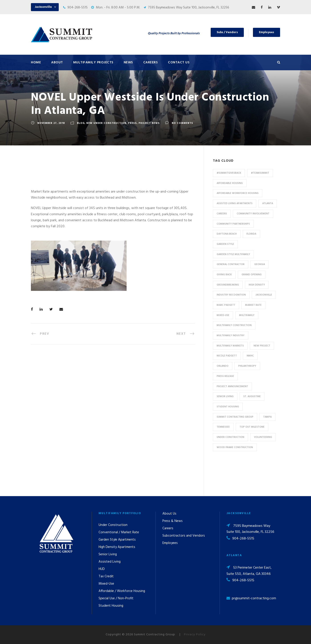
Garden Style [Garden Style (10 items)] (225, 244)
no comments (182, 123)
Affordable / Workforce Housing (122, 591)
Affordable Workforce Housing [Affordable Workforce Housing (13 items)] (238, 193)
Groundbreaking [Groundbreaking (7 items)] (228, 285)
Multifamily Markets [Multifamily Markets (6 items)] (230, 346)
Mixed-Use (106, 584)
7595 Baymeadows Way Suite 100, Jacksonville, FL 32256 (189, 8)
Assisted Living (110, 562)
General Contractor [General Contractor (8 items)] (231, 264)
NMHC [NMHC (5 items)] (250, 356)
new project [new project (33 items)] (262, 346)
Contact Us (179, 62)
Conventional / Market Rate (119, 532)
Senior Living (108, 554)
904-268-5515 (78, 8)
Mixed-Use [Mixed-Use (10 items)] (223, 315)
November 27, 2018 (51, 123)
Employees (267, 32)
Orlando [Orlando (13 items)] (223, 366)
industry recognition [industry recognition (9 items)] (231, 295)
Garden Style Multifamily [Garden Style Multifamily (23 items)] (233, 254)
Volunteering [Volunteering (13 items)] (263, 437)
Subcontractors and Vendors (184, 536)
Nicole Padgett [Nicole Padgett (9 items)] (227, 356)
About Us (169, 514)
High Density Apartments (117, 547)
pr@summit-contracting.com (254, 598)
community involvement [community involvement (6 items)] (253, 214)
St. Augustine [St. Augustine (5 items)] (252, 396)
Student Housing (111, 606)
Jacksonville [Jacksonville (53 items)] (264, 295)
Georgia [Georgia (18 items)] (260, 264)
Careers (151, 62)
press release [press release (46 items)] (225, 376)
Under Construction (113, 525)
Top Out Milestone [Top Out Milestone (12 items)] (252, 427)
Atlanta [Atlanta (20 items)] (268, 203)
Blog (81, 123)
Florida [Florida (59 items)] (251, 234)
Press (132, 123)
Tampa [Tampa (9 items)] (267, 417)
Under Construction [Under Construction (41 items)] (230, 437)
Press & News (173, 521)
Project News (149, 123)
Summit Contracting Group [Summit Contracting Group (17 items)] (235, 417)
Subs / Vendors (227, 32)
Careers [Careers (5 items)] (222, 214)
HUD (102, 569)
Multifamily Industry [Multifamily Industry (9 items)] (231, 336)
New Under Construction (106, 123)
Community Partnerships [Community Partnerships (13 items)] (233, 224)
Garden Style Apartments (117, 540)
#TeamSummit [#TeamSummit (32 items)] (260, 173)
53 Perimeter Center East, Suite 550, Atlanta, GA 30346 (249, 571)
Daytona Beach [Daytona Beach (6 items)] (227, 234)
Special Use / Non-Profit (116, 598)
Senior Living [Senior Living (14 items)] (225, 396)
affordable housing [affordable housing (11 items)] (230, 183)
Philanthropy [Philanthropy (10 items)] (247, 366)
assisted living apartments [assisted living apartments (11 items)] (235, 203)
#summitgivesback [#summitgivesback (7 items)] (229, 173)
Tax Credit (106, 576)
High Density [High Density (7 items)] (257, 285)
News (128, 62)
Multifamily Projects (93, 62)
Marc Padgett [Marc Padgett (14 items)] (226, 305)
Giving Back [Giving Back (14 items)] (224, 275)
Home (36, 62)
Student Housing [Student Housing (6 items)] (228, 407)
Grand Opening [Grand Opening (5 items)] (252, 275)
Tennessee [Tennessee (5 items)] (223, 427)
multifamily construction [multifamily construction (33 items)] (234, 325)
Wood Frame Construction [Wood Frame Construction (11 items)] (235, 447)
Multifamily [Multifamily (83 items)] (247, 315)
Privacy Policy (195, 635)
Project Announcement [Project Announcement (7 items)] (232, 386)
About (57, 62)
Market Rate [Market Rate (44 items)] (253, 305)
